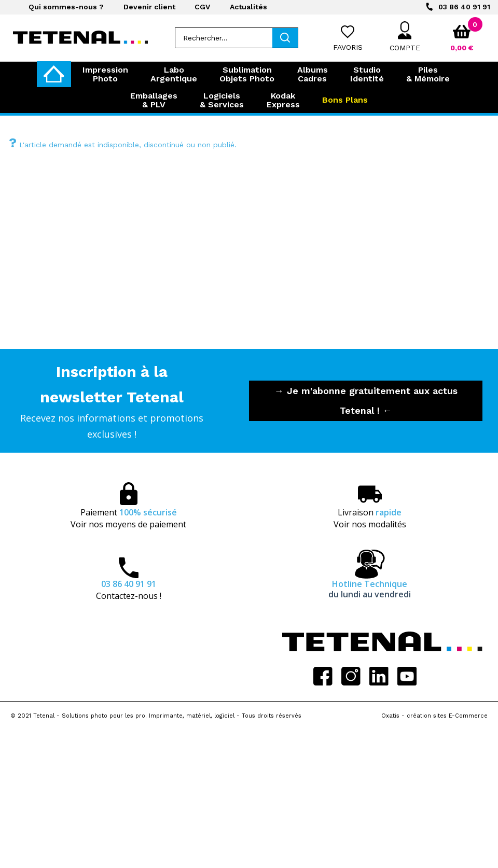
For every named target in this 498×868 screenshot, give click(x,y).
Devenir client (149, 7)
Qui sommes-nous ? (66, 7)
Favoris (348, 47)
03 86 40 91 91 (464, 7)
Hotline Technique (370, 589)
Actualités (248, 7)
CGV (202, 7)
